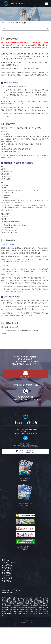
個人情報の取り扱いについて (25, 623)
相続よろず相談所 (17, 4)
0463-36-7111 (25, 397)
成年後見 (11, 23)
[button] (47, 4)
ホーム (4, 23)
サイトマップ (25, 624)
